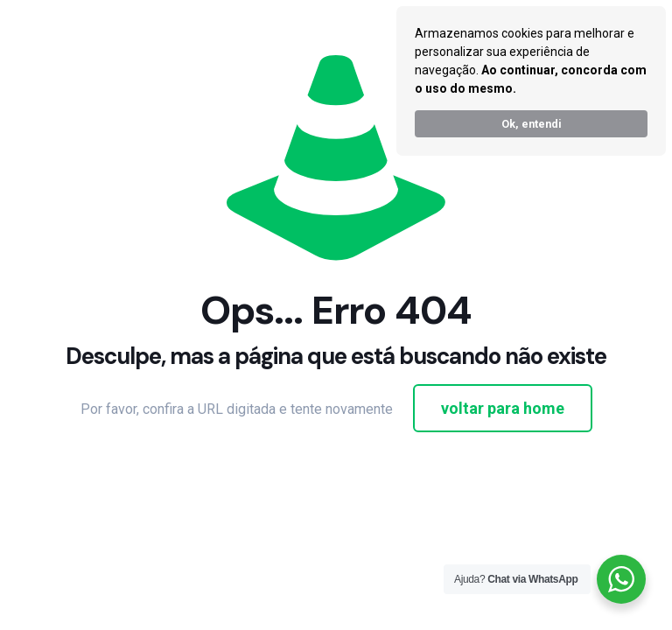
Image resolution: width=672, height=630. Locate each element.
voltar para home (503, 408)
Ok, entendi (532, 124)
